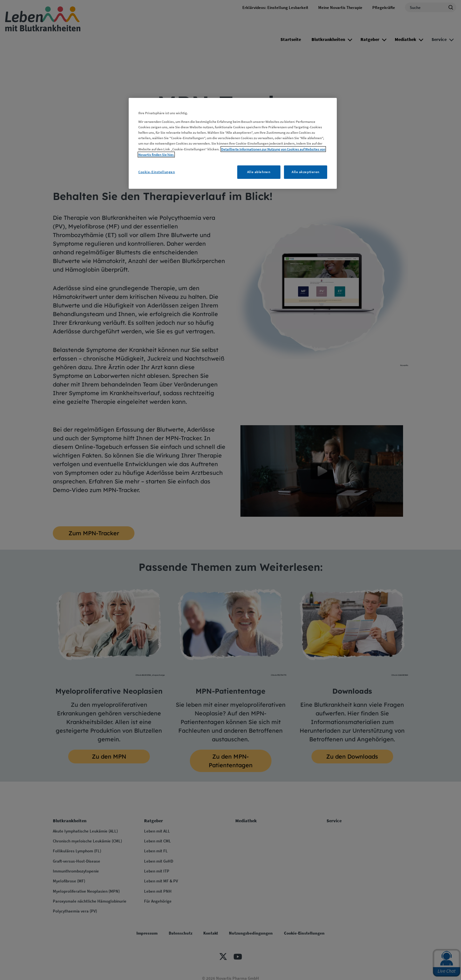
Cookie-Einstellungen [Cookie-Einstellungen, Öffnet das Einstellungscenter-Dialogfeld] (157, 172)
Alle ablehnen (259, 172)
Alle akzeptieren (306, 172)
